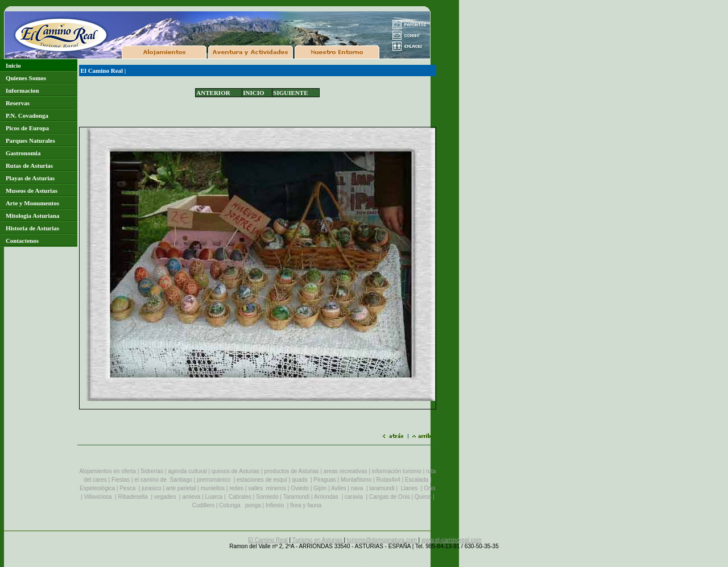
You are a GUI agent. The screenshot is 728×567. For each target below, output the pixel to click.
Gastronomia (23, 153)
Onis (430, 488)
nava (357, 488)
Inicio (13, 65)
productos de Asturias (291, 471)
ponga (254, 505)
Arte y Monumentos (32, 203)
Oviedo (300, 488)
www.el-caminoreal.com (452, 540)
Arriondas (326, 497)
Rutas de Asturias (29, 165)
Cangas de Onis (390, 497)
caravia (354, 497)
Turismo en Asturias (318, 540)
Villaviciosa (98, 497)
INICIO (253, 93)
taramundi (381, 488)
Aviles (339, 488)
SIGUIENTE (290, 93)
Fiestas (121, 480)
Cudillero (203, 505)
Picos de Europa (27, 128)
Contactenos (22, 241)
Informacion (22, 90)
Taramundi (297, 497)
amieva (191, 497)
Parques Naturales (30, 140)
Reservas (18, 103)
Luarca (215, 497)
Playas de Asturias (30, 178)
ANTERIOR (213, 93)
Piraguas (324, 480)
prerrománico (214, 480)
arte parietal (181, 488)
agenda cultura (187, 471)
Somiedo (267, 497)
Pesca (127, 488)
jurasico (151, 488)
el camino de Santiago (163, 480)
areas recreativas (346, 471)
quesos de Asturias (235, 471)
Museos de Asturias (32, 191)
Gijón (320, 488)
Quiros (424, 497)
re (232, 488)
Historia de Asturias (32, 228)
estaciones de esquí (262, 480)
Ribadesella (133, 497)
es (241, 488)
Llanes (409, 488)
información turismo (398, 471)
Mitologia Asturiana (32, 216)
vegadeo (165, 497)
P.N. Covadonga (27, 115)
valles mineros (267, 488)
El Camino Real (102, 71)
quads (299, 480)
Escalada (417, 480)
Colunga (229, 505)
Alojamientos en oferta (108, 471)
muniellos (213, 488)
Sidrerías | (153, 471)
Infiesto (275, 505)
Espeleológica (97, 488)
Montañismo (356, 480)
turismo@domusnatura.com (382, 540)
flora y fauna (307, 505)
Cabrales (240, 497)
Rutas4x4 (388, 480)
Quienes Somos (26, 78)
